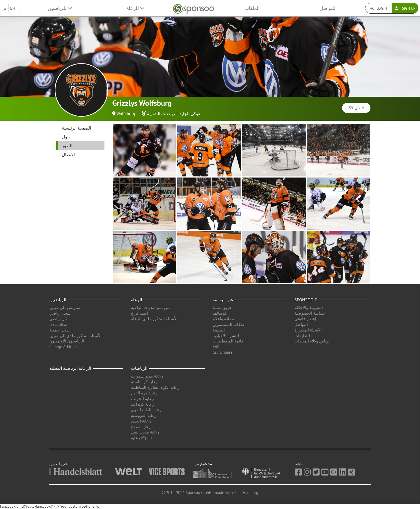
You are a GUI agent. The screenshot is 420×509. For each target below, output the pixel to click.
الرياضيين (58, 300)
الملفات (252, 8)
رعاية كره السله (144, 382)
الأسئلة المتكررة (308, 330)
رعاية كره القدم (144, 393)
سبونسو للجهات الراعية (151, 308)
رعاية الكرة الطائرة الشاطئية (155, 387)
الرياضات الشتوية (162, 114)
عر (5, 8)
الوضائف (220, 313)
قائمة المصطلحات (228, 341)
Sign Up (405, 8)
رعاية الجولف (142, 399)
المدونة (219, 330)
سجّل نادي (58, 324)
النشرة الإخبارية (226, 336)
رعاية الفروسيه (144, 415)
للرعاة (135, 8)
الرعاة (136, 300)
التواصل (301, 324)
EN (12, 8)
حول (66, 137)
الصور (67, 146)
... (19, 8)
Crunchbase (223, 352)
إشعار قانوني (305, 319)
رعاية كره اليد (142, 404)
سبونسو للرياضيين (65, 308)
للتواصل (327, 8)
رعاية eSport (142, 438)
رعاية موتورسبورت (147, 376)
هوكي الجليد (190, 114)
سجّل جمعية (59, 330)
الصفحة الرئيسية (76, 128)
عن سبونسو (223, 300)
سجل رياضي (60, 313)
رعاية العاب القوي (146, 410)
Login (379, 8)
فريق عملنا (222, 308)
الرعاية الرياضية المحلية (70, 368)
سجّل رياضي (60, 319)
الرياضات (139, 368)
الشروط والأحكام (309, 308)
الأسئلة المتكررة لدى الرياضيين (75, 336)
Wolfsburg (126, 114)
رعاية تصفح (141, 427)
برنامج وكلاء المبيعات (312, 341)
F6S (216, 347)
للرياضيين (60, 8)
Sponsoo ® (306, 300)
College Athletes (63, 347)
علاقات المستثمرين (229, 324)
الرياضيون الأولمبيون (67, 341)
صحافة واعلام (224, 319)
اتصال (356, 108)
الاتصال (68, 154)
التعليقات (302, 336)
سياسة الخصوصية (310, 313)
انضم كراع (139, 313)
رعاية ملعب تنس (145, 432)
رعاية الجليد (141, 421)
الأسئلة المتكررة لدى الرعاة (154, 319)
